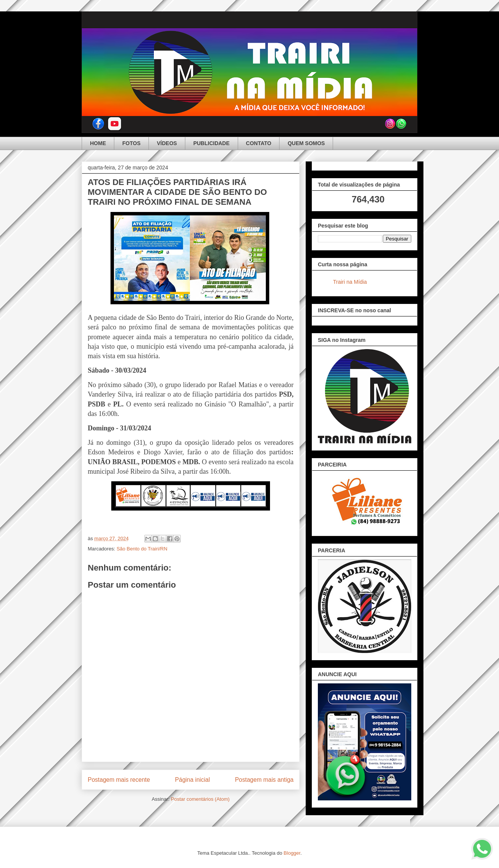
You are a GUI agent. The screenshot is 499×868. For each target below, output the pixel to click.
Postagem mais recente (119, 780)
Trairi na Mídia (350, 282)
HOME (98, 143)
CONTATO (259, 143)
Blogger (292, 853)
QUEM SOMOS (306, 143)
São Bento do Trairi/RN (142, 549)
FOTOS (131, 143)
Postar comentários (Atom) (200, 799)
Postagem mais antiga (264, 780)
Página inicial (193, 780)
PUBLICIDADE (212, 143)
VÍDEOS (167, 143)
